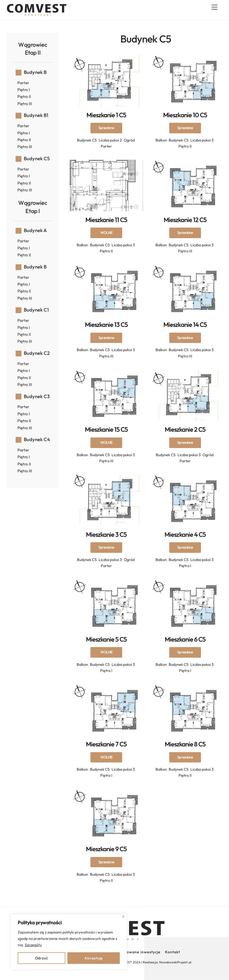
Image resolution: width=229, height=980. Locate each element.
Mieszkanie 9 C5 (106, 862)
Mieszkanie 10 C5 (185, 128)
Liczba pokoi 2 (110, 140)
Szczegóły (33, 945)
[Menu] (214, 7)
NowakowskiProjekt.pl (175, 962)
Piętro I (185, 566)
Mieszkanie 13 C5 (106, 337)
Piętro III (185, 251)
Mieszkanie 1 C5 (106, 128)
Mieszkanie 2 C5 (185, 442)
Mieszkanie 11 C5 (106, 233)
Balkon (161, 140)
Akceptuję (93, 958)
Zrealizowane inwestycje (137, 952)
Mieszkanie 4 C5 (185, 547)
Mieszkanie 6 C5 (185, 652)
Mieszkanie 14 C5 (185, 337)
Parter (106, 146)
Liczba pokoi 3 (202, 140)
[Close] (123, 917)
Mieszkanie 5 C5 (106, 652)
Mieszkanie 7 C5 (106, 757)
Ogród (129, 140)
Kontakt (173, 952)
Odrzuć (42, 958)
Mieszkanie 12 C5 (185, 233)
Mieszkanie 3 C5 (106, 547)
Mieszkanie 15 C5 (106, 442)
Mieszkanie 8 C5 (185, 757)
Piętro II (185, 146)
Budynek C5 (87, 140)
